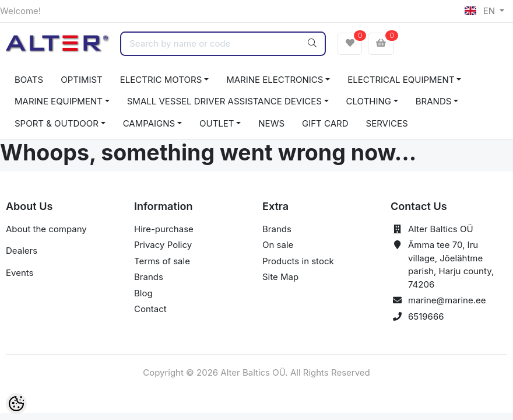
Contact (150, 309)
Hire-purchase (164, 229)
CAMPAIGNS (149, 123)
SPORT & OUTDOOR (57, 123)
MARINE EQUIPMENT (59, 101)
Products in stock (298, 261)
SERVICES (387, 123)
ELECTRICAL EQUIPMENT (401, 80)
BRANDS (434, 101)
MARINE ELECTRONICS (275, 80)
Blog (143, 293)
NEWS (271, 123)
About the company (46, 229)
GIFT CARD (325, 123)
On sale (278, 245)
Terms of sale (162, 261)
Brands (149, 277)
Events (20, 273)
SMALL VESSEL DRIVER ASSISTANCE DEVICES (224, 101)
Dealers (22, 251)
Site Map (280, 277)
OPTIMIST (82, 80)
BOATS (29, 80)
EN (481, 11)
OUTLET (217, 123)
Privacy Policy (163, 245)
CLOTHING (369, 101)
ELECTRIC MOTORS (161, 80)
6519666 (426, 316)
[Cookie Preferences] (16, 404)
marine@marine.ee (447, 300)
